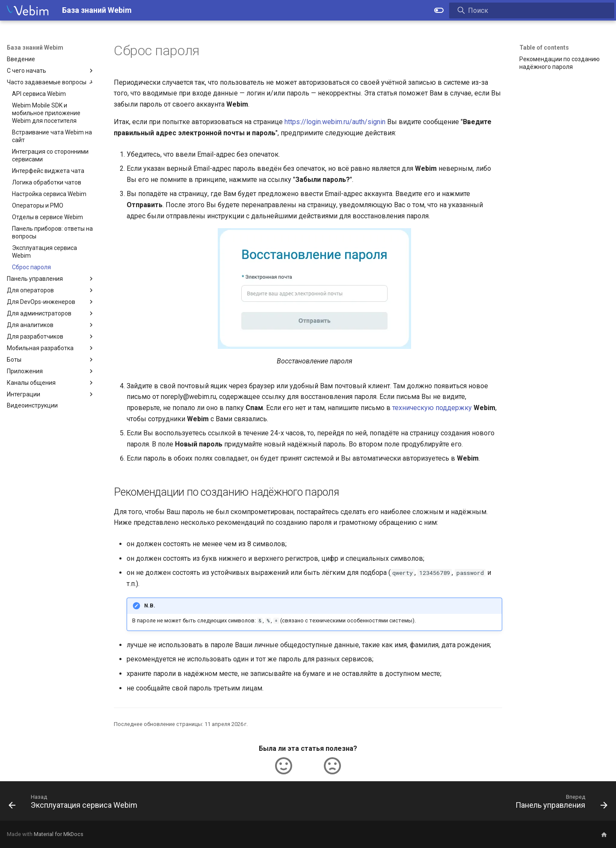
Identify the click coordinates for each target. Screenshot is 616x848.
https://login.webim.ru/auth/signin (335, 122)
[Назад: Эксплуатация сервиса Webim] (76, 803)
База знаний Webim (35, 48)
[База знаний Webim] (28, 10)
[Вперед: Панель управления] (559, 803)
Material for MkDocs (59, 834)
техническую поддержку (432, 408)
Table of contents (544, 48)
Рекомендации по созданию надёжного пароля (560, 63)
